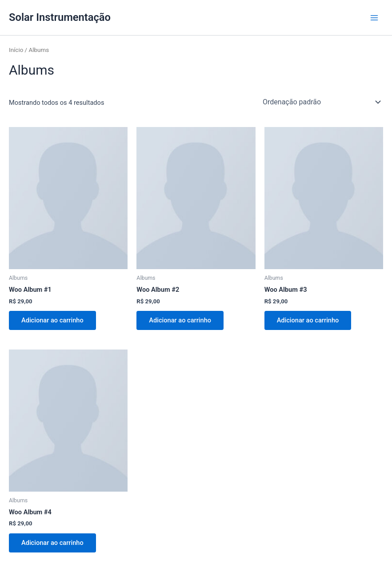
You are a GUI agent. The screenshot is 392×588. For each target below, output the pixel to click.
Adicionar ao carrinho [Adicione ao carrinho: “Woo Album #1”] (52, 320)
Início (16, 50)
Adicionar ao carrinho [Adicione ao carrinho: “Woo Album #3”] (308, 320)
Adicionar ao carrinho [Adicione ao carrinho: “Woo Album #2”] (180, 320)
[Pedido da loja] (321, 102)
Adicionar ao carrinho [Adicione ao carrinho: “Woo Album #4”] (52, 543)
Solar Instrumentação (60, 17)
